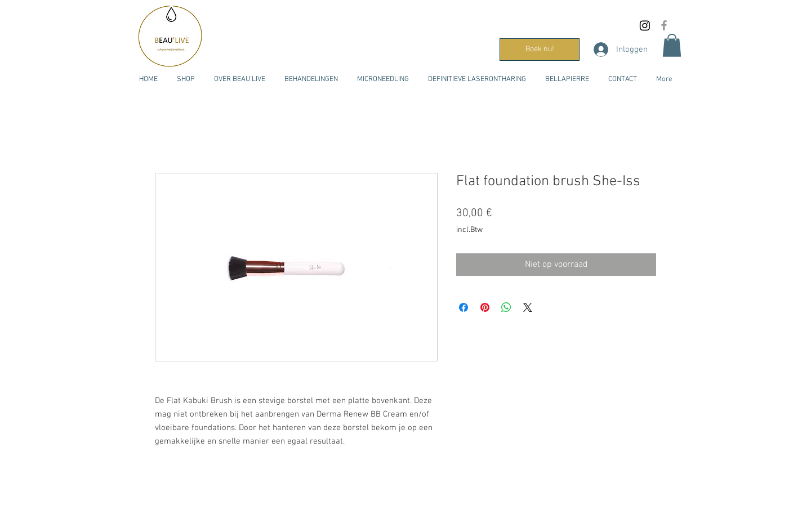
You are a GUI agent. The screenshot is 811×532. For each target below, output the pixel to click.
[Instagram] (645, 25)
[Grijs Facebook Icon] (664, 25)
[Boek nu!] (540, 50)
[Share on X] (528, 307)
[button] (672, 45)
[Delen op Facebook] (464, 307)
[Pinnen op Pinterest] (485, 307)
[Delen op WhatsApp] (506, 307)
